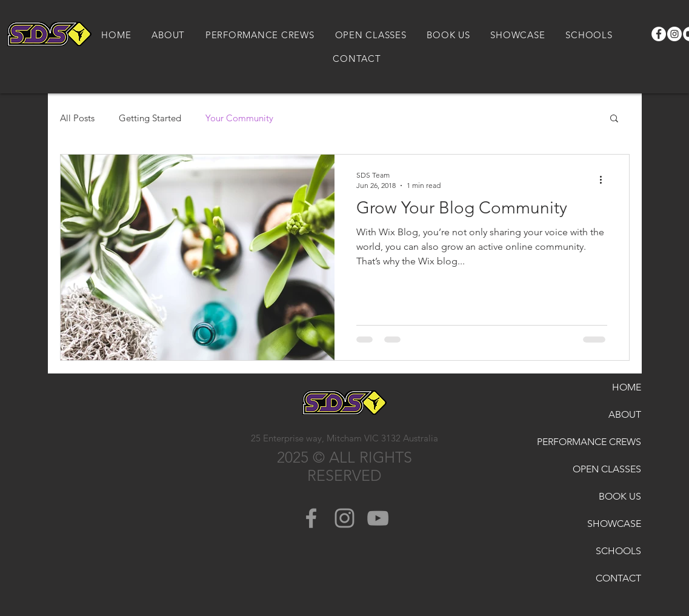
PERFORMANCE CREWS (608, 442)
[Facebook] (659, 34)
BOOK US (620, 496)
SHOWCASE (614, 524)
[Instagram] (674, 34)
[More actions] (605, 179)
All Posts (77, 118)
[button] (614, 119)
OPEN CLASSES (608, 469)
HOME (627, 387)
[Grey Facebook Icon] (311, 518)
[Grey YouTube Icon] (378, 518)
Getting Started (150, 118)
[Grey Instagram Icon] (344, 518)
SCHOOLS (618, 551)
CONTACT (618, 578)
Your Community (239, 118)
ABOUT (625, 414)
